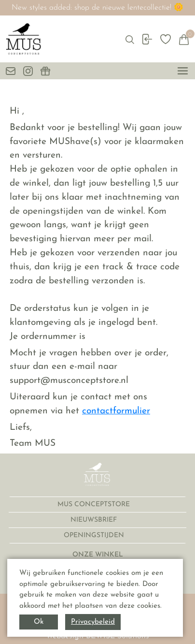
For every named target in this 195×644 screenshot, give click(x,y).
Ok (39, 622)
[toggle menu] (183, 71)
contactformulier (116, 411)
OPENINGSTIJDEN (95, 535)
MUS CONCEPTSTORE (95, 505)
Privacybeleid (93, 622)
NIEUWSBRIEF (95, 520)
